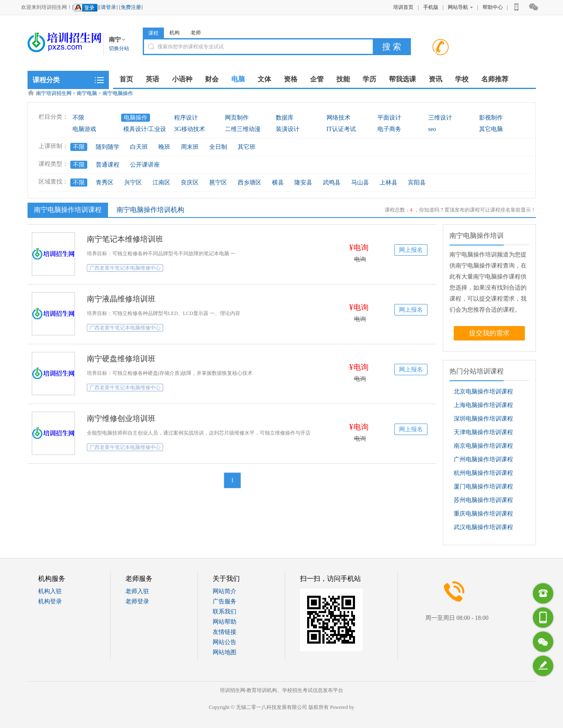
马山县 (360, 183)
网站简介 (225, 591)
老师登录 (137, 601)
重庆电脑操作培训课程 (483, 514)
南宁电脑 (87, 93)
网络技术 (338, 118)
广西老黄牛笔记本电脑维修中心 (125, 268)
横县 (278, 183)
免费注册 (131, 7)
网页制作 (237, 118)
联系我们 (225, 612)
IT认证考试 (341, 129)
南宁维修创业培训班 (121, 418)
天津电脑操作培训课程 (483, 432)
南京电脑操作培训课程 (483, 446)
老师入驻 (137, 591)
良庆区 (190, 183)
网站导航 (460, 7)
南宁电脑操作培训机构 (150, 210)
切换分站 (119, 48)
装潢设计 (288, 129)
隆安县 (303, 183)
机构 (175, 33)
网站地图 (225, 652)
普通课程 (108, 165)
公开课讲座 (145, 165)
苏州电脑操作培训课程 (483, 500)
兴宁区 (133, 183)
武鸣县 (332, 183)
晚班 (164, 147)
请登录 (108, 7)
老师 (196, 33)
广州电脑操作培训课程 (483, 459)
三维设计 (440, 118)
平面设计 (389, 118)
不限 (78, 118)
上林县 (388, 183)
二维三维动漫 (243, 129)
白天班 (139, 147)
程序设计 (186, 118)
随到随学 (108, 147)
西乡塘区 (250, 183)
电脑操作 (136, 118)
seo (432, 129)
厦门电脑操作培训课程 (483, 487)
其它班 (247, 147)
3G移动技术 (190, 129)
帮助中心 (493, 7)
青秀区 (105, 183)
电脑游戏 (84, 129)
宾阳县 (417, 183)
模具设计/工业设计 (148, 129)
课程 (153, 33)
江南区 (161, 183)
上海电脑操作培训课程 (483, 405)
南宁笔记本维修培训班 (125, 239)
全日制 (218, 147)
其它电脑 (491, 129)
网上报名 (411, 250)
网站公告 (225, 642)
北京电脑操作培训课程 (483, 392)
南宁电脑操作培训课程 (67, 209)
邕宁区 (218, 183)
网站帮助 (225, 622)
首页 (126, 79)
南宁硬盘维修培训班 (121, 359)
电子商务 (389, 129)
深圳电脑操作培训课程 (483, 419)
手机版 (431, 7)
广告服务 (225, 601)
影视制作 (491, 118)
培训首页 (403, 7)
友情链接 (225, 632)
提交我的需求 (489, 333)
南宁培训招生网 (54, 93)
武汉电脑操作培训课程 (483, 527)
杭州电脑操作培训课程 (483, 473)
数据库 (285, 118)
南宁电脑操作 (118, 93)
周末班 (190, 147)
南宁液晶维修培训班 (121, 299)
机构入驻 (50, 591)
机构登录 (50, 601)
